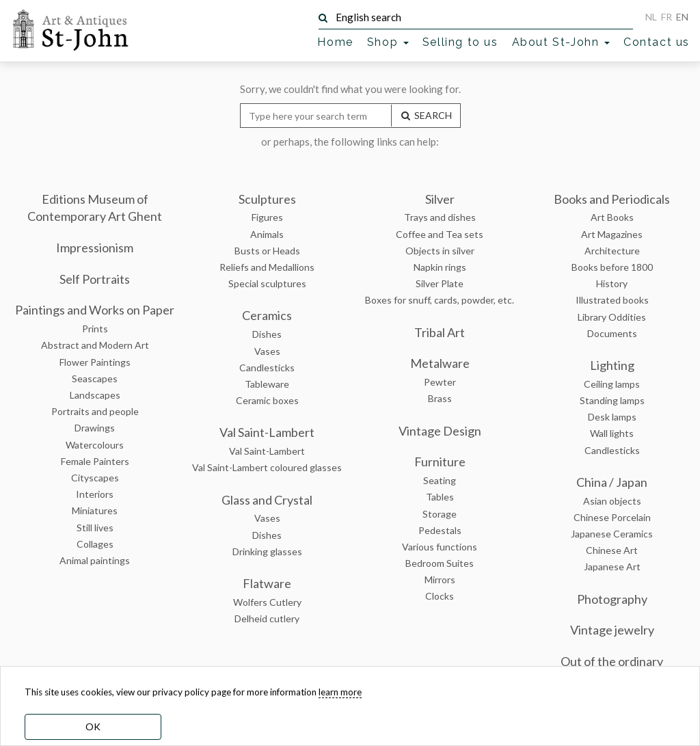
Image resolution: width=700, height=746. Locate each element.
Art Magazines (612, 234)
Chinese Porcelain (612, 517)
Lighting (612, 365)
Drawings (95, 428)
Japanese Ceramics (612, 534)
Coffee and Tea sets (440, 234)
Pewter (440, 382)
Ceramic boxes (267, 400)
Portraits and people (95, 411)
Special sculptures (267, 283)
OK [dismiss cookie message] (93, 727)
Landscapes (95, 395)
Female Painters (95, 461)
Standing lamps (612, 400)
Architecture (612, 251)
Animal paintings (95, 560)
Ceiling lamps (612, 384)
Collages (95, 544)
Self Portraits (95, 279)
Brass (440, 398)
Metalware (440, 363)
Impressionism (95, 248)
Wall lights (612, 433)
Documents (612, 333)
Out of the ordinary (612, 661)
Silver (440, 199)
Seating (440, 480)
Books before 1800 (612, 267)
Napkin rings (440, 267)
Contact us (657, 42)
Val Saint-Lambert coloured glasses (267, 467)
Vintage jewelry (612, 630)
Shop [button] (388, 42)
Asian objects (612, 501)
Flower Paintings (95, 362)
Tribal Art (440, 332)
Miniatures (95, 510)
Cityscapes (95, 478)
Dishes (267, 334)
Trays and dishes (440, 217)
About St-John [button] (561, 42)
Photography (612, 599)
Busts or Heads (267, 251)
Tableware (267, 384)
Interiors (95, 494)
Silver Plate (440, 283)
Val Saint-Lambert (267, 432)
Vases (267, 351)
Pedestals (440, 530)
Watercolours (95, 445)
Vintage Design (440, 431)
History (612, 283)
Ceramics (267, 315)
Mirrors (440, 580)
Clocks (440, 596)
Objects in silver (440, 251)
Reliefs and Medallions (267, 267)
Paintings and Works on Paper (95, 310)
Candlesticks (267, 368)
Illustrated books (612, 300)
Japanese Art (612, 567)
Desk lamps (612, 417)
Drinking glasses (267, 551)
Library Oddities (612, 317)
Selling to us (460, 42)
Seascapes (95, 378)
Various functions (440, 547)
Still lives (95, 528)
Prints (95, 329)
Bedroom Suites (440, 563)
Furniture (440, 462)
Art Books (612, 217)
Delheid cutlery (267, 618)
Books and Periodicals (612, 199)
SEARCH (426, 115)
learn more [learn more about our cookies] (340, 692)
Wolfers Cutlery (267, 602)
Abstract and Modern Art (95, 345)
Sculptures (267, 199)
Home (335, 42)
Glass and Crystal (267, 500)
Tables (440, 497)
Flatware (267, 583)
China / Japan (612, 482)
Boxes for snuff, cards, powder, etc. (440, 300)
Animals (267, 234)
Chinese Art (612, 550)
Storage (440, 514)
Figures (267, 217)
